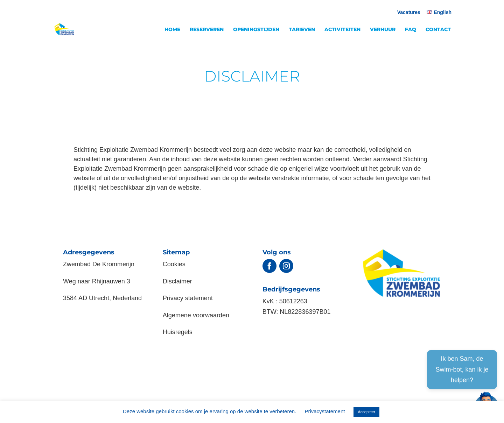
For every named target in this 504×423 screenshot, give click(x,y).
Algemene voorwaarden (196, 315)
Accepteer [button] (366, 412)
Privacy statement (188, 298)
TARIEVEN (302, 30)
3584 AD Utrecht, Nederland (102, 298)
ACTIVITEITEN (342, 30)
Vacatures (409, 12)
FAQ (411, 30)
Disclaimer (177, 281)
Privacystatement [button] (325, 411)
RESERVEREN (207, 30)
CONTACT (438, 30)
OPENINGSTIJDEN (256, 30)
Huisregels (178, 332)
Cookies (174, 264)
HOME (172, 30)
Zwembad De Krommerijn (99, 264)
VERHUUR (383, 30)
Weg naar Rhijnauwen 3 (97, 281)
